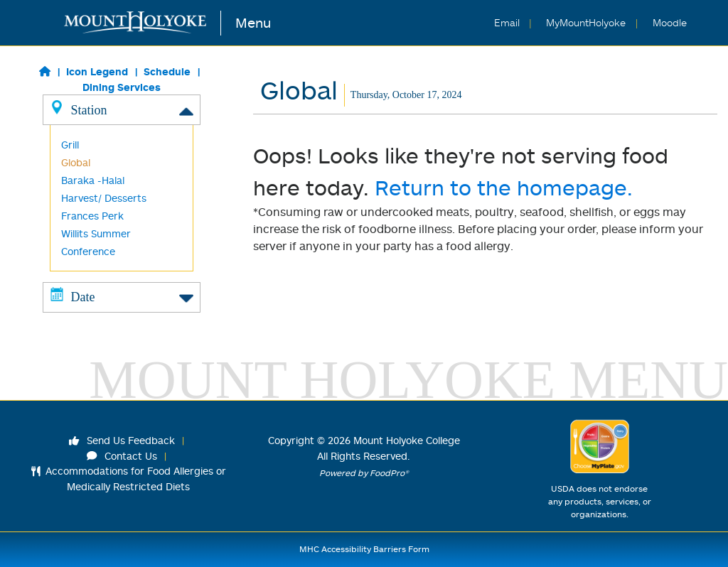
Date (122, 296)
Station (122, 109)
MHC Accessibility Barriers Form (364, 549)
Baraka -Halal (93, 180)
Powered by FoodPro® (364, 473)
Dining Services (122, 87)
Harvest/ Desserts (104, 198)
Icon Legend (97, 71)
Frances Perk (92, 216)
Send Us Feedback (122, 440)
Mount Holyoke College (407, 440)
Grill (70, 145)
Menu (253, 22)
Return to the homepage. (504, 187)
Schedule (167, 71)
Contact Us (122, 456)
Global (76, 162)
